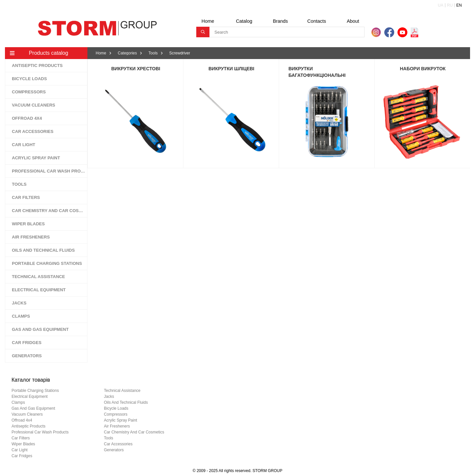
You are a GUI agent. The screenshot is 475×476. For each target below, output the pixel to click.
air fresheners (117, 426)
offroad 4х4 (22, 420)
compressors (116, 414)
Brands (280, 21)
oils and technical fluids (126, 402)
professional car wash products (40, 432)
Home (208, 21)
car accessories (118, 444)
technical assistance (122, 391)
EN (459, 5)
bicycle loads (116, 408)
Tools (153, 53)
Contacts (317, 21)
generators (114, 450)
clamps (18, 402)
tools (109, 438)
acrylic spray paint (121, 420)
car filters (21, 438)
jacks (109, 397)
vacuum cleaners (27, 414)
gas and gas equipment (33, 408)
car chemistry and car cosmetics (134, 432)
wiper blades (23, 444)
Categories (127, 53)
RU (450, 5)
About (353, 21)
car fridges (22, 456)
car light (20, 450)
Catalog (244, 21)
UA (441, 5)
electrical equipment (30, 397)
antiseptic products (29, 426)
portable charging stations (35, 391)
